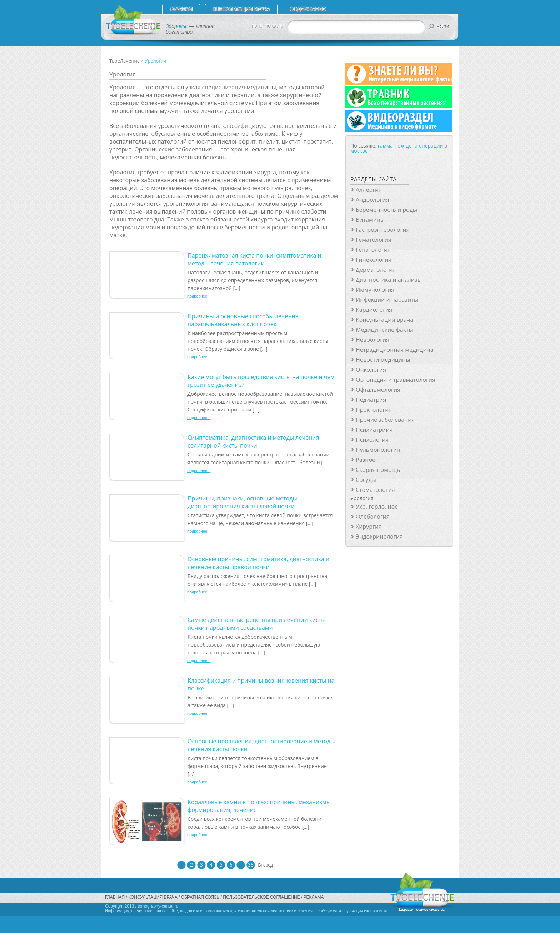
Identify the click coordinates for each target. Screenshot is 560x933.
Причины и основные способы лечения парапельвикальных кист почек (243, 320)
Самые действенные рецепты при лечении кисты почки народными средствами (257, 624)
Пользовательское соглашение (261, 897)
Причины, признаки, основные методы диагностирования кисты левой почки (242, 502)
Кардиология (374, 310)
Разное (366, 460)
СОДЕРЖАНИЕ (308, 9)
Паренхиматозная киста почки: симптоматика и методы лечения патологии (254, 259)
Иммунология (375, 290)
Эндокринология (379, 537)
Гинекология (374, 260)
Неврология (372, 340)
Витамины (370, 220)
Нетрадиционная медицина (395, 350)
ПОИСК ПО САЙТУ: (268, 26)
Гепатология (373, 250)
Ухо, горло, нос (377, 507)
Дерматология (376, 270)
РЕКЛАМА (314, 897)
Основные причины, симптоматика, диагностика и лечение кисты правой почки (258, 563)
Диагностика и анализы (389, 280)
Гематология (374, 240)
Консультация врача (241, 9)
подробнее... (199, 296)
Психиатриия (374, 430)
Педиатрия (371, 400)
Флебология (373, 517)
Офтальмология (378, 390)
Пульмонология (378, 450)
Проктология (374, 410)
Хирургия (369, 527)
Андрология (372, 200)
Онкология (371, 370)
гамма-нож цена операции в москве (399, 148)
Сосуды (366, 480)
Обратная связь (200, 897)
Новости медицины (383, 360)
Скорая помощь (378, 470)
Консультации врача (384, 320)
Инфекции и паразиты (387, 300)
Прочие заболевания (385, 420)
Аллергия (369, 190)
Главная (181, 9)
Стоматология (375, 490)
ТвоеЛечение (124, 61)
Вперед (262, 865)
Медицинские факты (384, 330)
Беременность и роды (386, 210)
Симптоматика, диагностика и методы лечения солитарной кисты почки (253, 441)
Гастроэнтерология (382, 230)
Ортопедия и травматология (396, 380)
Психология (372, 440)
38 (251, 865)
